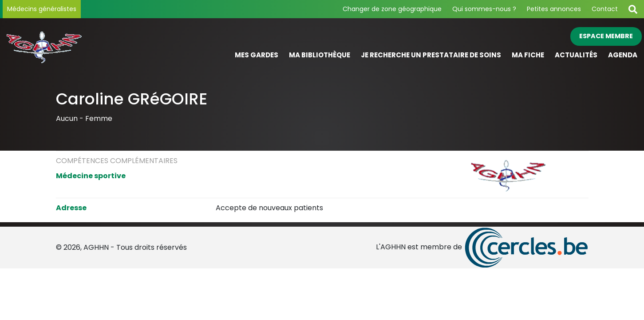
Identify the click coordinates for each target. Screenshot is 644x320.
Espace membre (606, 36)
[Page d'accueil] (83, 46)
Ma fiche (528, 55)
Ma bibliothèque (320, 55)
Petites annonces (554, 9)
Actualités (576, 55)
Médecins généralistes (42, 9)
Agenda (623, 55)
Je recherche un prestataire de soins (431, 55)
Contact (605, 9)
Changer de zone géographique (392, 9)
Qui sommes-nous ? (484, 9)
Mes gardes (257, 55)
